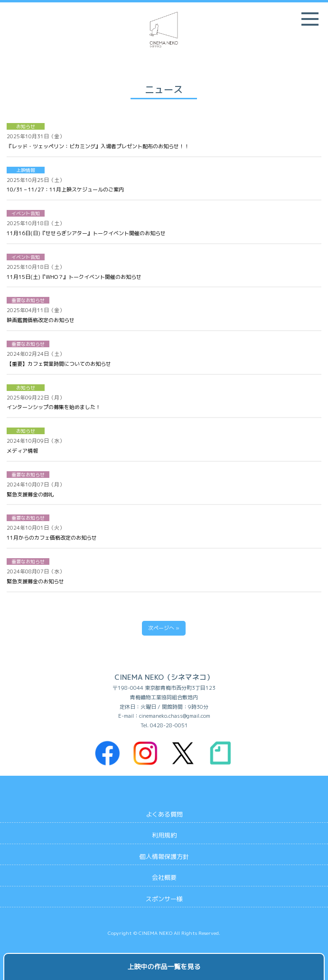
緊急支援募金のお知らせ (35, 581)
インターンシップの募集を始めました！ (54, 407)
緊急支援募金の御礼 (30, 495)
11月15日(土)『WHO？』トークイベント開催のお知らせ (74, 277)
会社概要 (164, 877)
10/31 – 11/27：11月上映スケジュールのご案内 (65, 190)
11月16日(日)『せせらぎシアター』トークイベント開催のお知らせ (86, 233)
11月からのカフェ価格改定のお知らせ (52, 538)
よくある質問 (164, 814)
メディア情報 (22, 451)
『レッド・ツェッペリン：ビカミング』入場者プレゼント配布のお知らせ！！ (98, 146)
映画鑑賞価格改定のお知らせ (41, 320)
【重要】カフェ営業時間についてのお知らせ (59, 364)
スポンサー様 (164, 899)
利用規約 (164, 835)
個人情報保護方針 (164, 856)
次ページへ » (164, 628)
